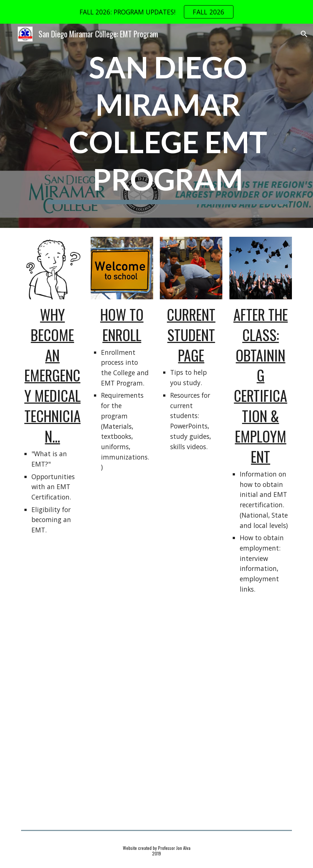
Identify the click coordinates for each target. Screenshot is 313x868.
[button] (9, 34)
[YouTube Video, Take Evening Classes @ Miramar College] (156, 771)
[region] (156, 12)
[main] (168, 126)
